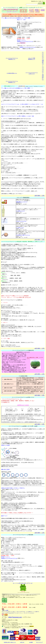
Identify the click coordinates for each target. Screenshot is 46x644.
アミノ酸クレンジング (20, 211)
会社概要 (31, 642)
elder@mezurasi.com (15, 617)
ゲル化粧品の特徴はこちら (12, 73)
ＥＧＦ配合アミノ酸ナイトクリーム (23, 235)
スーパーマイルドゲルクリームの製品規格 (23, 535)
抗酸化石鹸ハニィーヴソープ (22, 202)
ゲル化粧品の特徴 (23, 376)
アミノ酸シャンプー (20, 228)
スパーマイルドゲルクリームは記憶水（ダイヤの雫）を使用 (23, 426)
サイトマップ (39, 642)
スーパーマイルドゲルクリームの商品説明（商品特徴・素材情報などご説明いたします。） (23, 242)
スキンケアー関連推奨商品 (23, 198)
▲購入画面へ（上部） (40, 196)
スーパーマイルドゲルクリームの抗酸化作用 (23, 350)
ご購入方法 (22, 642)
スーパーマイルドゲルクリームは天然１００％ (23, 397)
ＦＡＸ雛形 (5, 610)
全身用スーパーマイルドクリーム (25, 41)
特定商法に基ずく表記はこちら (10, 642)
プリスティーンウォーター (21, 221)
